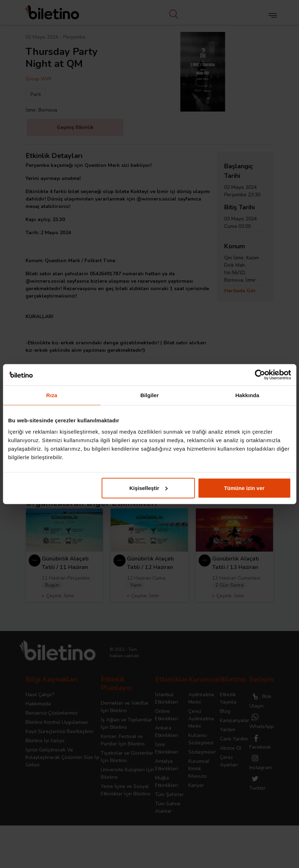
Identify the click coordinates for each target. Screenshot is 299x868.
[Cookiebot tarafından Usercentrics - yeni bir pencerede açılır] (260, 375)
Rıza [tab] (52, 395)
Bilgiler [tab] (150, 395)
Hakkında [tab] (247, 395)
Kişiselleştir (149, 488)
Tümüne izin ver (244, 488)
